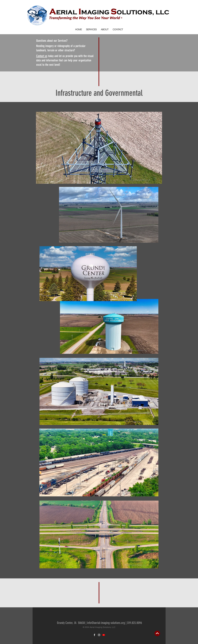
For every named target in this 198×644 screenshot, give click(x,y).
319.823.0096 (135, 623)
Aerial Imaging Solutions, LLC (103, 627)
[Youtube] (104, 635)
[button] (91, 29)
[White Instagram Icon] (99, 635)
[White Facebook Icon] (94, 635)
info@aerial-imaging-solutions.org (106, 623)
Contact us (42, 56)
